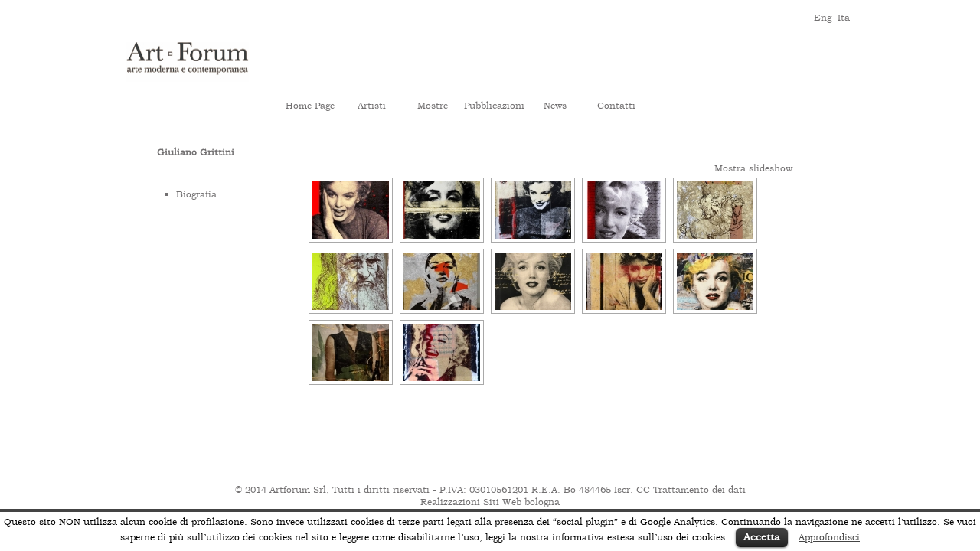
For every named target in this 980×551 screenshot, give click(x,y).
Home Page (310, 106)
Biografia (196, 194)
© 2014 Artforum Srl (281, 490)
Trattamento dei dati (699, 490)
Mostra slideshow (753, 168)
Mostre (433, 106)
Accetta (762, 537)
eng (822, 16)
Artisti (372, 106)
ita (844, 16)
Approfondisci (829, 537)
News (555, 106)
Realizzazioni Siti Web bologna (490, 502)
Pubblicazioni (494, 106)
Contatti (616, 106)
